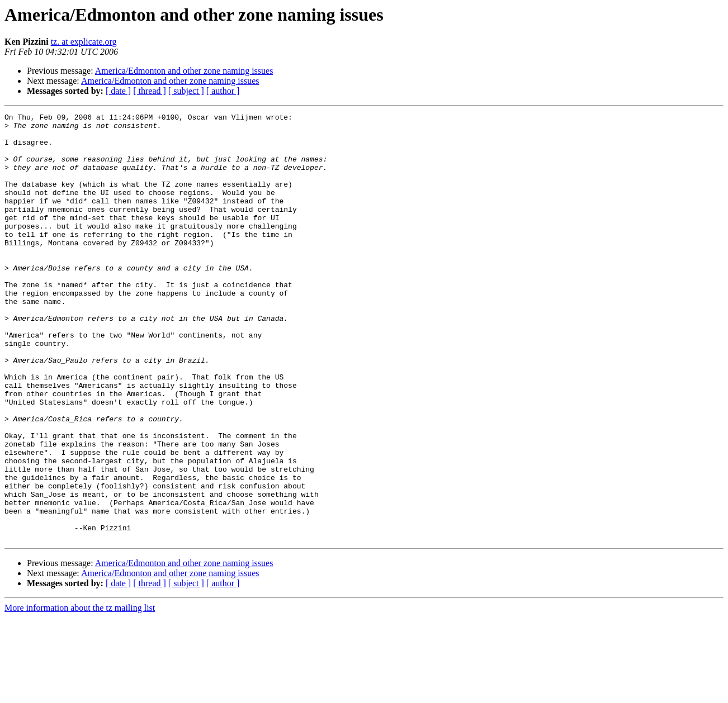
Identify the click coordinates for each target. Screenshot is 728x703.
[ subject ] (186, 91)
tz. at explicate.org (84, 42)
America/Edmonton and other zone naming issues (184, 71)
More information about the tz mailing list (80, 693)
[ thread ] (150, 91)
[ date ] (118, 91)
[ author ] (223, 91)
